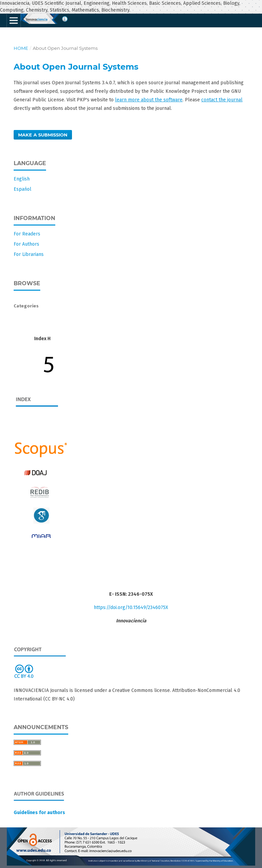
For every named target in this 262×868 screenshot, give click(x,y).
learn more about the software (149, 100)
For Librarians (29, 254)
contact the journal (222, 100)
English (22, 179)
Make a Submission (43, 135)
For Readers (27, 234)
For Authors (26, 244)
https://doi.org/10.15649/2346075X (131, 607)
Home (21, 48)
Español (23, 189)
